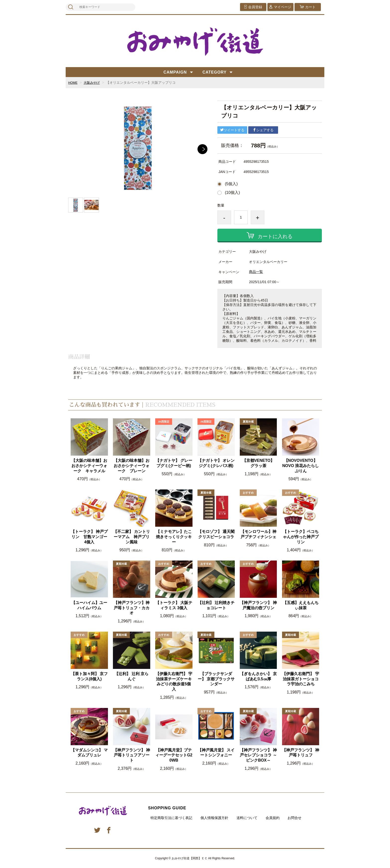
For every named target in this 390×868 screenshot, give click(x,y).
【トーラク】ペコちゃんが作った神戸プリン (301, 537)
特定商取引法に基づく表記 (171, 818)
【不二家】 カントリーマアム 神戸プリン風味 (132, 537)
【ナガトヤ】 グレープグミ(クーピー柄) (174, 463)
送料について (247, 818)
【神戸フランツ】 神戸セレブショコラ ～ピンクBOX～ (258, 755)
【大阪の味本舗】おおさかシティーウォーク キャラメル (89, 466)
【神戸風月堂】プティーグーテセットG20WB (174, 755)
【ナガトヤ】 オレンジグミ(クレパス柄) (216, 463)
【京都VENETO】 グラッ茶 (258, 463)
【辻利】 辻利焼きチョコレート (216, 605)
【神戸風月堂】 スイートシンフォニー (216, 753)
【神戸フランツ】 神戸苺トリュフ (300, 753)
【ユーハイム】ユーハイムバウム (89, 605)
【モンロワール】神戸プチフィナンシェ (258, 534)
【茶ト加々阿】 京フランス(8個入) (89, 676)
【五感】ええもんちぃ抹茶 (301, 605)
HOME (73, 83)
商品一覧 (256, 272)
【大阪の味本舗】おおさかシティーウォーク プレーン (132, 466)
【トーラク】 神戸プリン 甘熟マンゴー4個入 (89, 537)
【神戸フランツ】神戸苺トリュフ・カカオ (132, 608)
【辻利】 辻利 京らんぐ (131, 676)
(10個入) (232, 193)
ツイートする (232, 130)
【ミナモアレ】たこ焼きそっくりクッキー (174, 537)
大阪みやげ (94, 83)
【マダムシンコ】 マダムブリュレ (89, 753)
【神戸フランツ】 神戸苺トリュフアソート (132, 755)
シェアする (263, 130)
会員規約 (273, 818)
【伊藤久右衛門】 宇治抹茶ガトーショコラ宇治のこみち (300, 679)
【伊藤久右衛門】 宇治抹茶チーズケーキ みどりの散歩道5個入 (174, 681)
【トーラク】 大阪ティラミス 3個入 (174, 605)
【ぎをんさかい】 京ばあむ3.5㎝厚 (258, 676)
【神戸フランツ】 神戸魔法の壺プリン (258, 605)
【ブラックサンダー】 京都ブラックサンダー (216, 679)
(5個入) (231, 184)
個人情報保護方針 (214, 818)
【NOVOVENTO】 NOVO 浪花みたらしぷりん (301, 466)
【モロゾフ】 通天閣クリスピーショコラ (216, 534)
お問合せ (294, 818)
